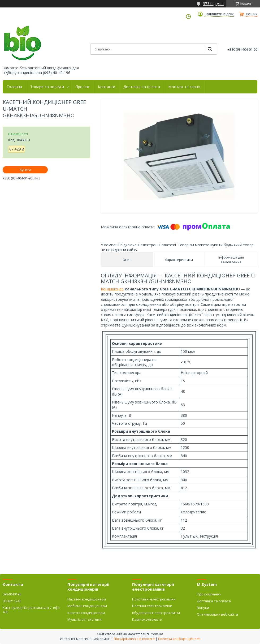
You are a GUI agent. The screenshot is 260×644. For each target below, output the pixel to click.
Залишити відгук (219, 14)
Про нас (83, 87)
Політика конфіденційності (179, 639)
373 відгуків (213, 4)
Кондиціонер (112, 289)
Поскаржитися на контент (134, 639)
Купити (25, 170)
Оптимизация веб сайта (217, 614)
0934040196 (12, 594)
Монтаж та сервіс (184, 87)
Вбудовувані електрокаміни (156, 613)
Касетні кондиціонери (86, 613)
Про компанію (209, 594)
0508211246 (12, 601)
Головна (14, 87)
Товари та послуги (47, 87)
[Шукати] (210, 49)
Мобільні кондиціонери (87, 606)
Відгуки (203, 608)
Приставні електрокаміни (154, 599)
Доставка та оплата (142, 87)
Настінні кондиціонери (87, 599)
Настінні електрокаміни (152, 606)
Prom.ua (156, 634)
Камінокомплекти (147, 619)
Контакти (107, 87)
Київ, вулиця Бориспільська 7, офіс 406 (31, 610)
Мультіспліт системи (84, 619)
